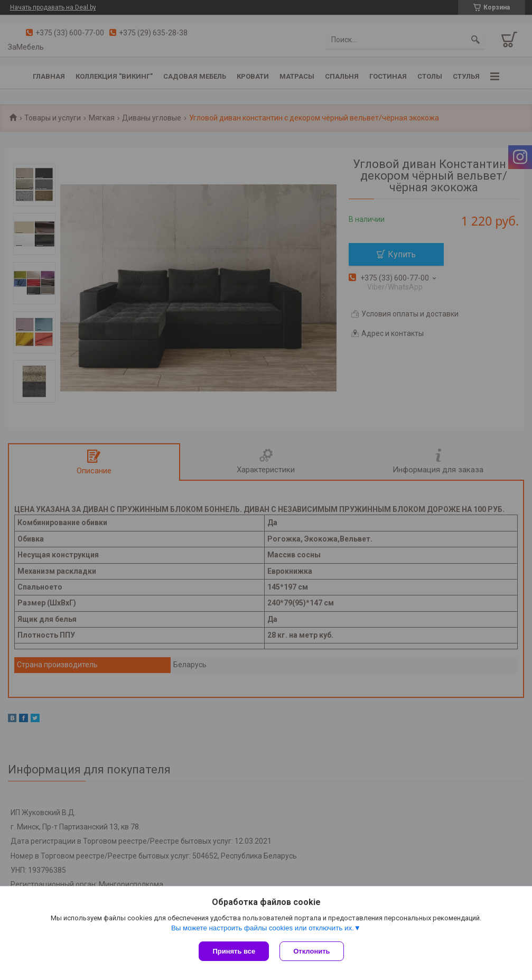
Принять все (234, 951)
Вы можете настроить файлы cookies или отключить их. (263, 928)
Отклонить (311, 951)
